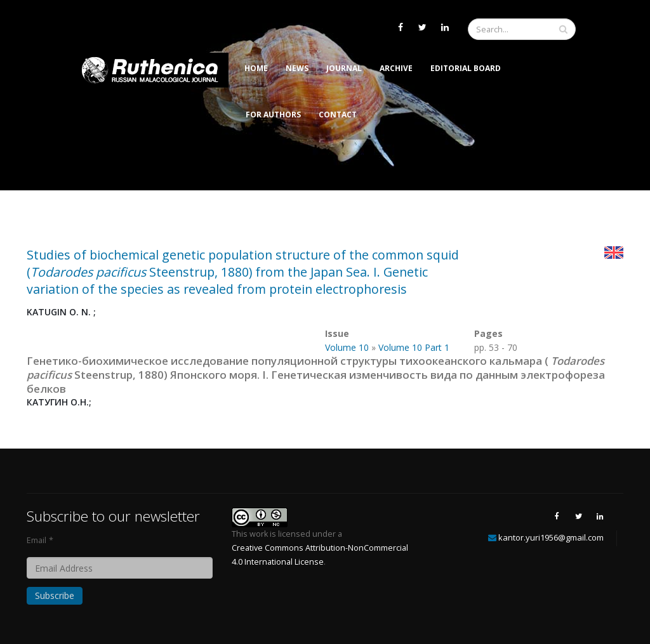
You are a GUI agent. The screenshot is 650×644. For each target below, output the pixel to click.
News (297, 68)
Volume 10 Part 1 (414, 347)
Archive (396, 68)
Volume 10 (347, 347)
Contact (338, 115)
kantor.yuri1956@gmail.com (551, 537)
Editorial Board (466, 68)
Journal (344, 68)
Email (36, 540)
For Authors (273, 115)
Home (256, 68)
